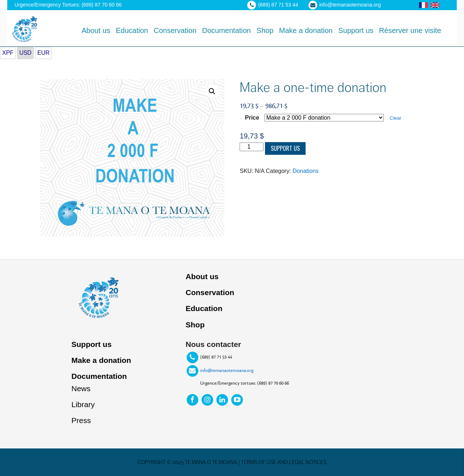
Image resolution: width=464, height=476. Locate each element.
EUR (43, 53)
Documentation (99, 376)
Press (81, 420)
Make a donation (101, 360)
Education (204, 308)
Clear (395, 118)
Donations (306, 171)
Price (252, 118)
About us (202, 276)
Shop (195, 325)
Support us (285, 148)
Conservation (210, 292)
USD (25, 53)
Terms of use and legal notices (284, 462)
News (81, 388)
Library (83, 404)
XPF (8, 53)
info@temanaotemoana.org (227, 371)
